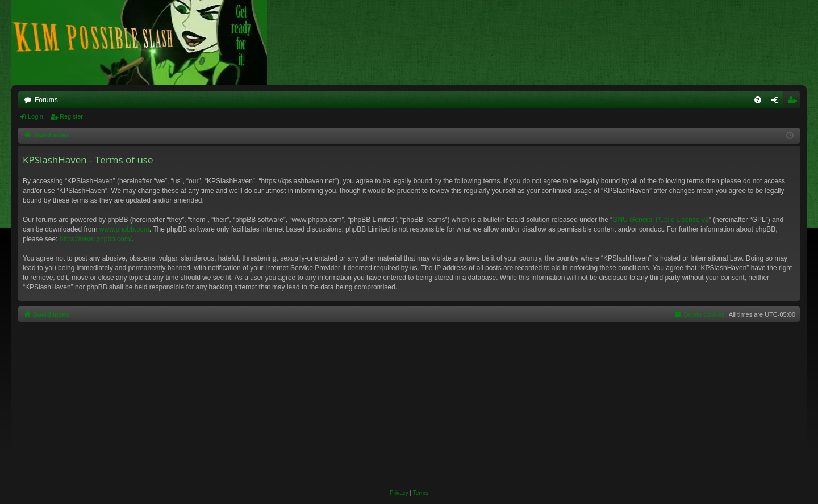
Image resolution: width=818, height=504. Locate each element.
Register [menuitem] (794, 102)
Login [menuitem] (777, 102)
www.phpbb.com (124, 229)
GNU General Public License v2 (660, 220)
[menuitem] (758, 100)
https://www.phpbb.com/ (96, 239)
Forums (46, 100)
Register (71, 116)
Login (36, 116)
